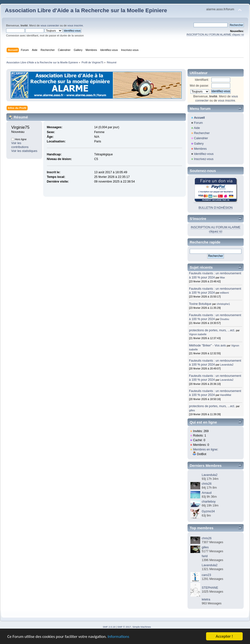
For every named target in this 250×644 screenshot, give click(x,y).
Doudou (224, 319)
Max (222, 277)
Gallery (199, 144)
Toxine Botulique (200, 304)
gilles (192, 410)
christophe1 (223, 304)
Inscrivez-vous (204, 159)
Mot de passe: (199, 86)
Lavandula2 (227, 365)
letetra (206, 599)
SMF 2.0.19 (109, 627)
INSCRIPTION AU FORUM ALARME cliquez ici (215, 34)
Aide (197, 128)
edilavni (224, 293)
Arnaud (207, 493)
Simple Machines (142, 627)
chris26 (207, 484)
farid (205, 556)
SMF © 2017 (124, 627)
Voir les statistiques (24, 151)
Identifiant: (202, 80)
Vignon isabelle (198, 334)
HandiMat (225, 395)
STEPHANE (210, 588)
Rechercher (202, 133)
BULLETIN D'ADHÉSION (216, 208)
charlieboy (209, 502)
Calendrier (201, 138)
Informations (118, 637)
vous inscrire (75, 25)
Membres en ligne (205, 449)
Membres (200, 149)
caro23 (206, 575)
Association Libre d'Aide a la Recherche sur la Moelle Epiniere (86, 10)
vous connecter (50, 25)
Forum (198, 123)
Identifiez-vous (204, 154)
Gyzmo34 (208, 511)
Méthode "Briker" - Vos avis (208, 345)
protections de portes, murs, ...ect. (212, 330)
